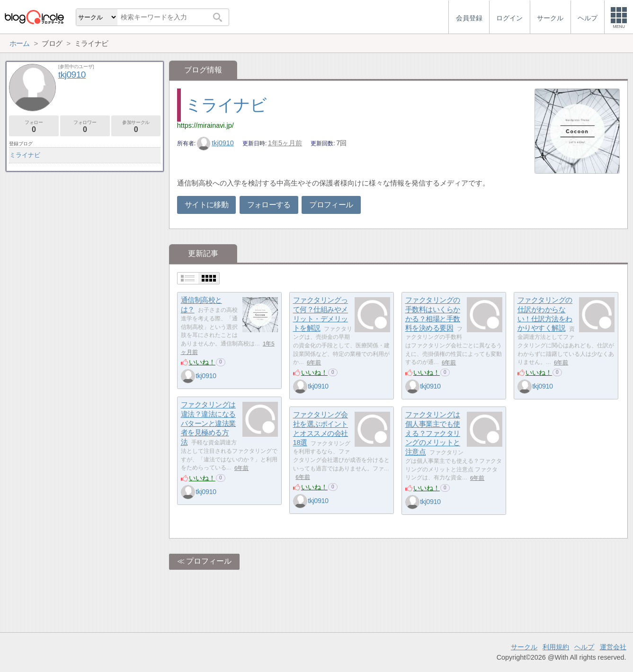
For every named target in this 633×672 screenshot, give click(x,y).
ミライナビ (226, 105)
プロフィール (331, 205)
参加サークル (136, 127)
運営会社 (613, 647)
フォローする (269, 205)
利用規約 (556, 647)
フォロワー (85, 127)
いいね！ (202, 362)
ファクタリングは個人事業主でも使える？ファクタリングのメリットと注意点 (433, 433)
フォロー (34, 127)
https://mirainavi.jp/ (205, 125)
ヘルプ (584, 647)
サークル (524, 647)
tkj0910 (215, 143)
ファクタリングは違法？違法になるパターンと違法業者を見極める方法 (208, 424)
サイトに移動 (206, 205)
